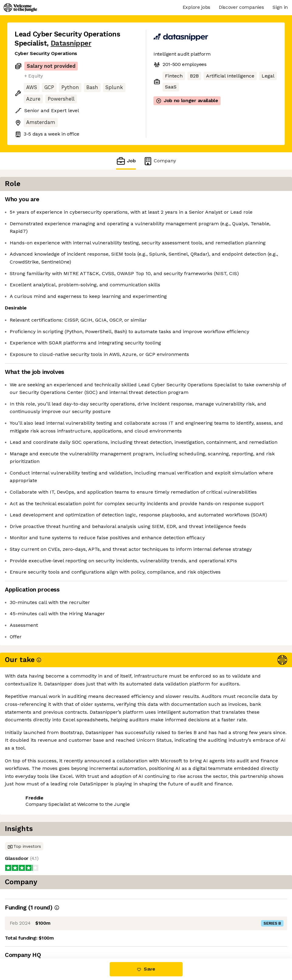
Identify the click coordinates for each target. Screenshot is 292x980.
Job (126, 161)
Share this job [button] (31, 933)
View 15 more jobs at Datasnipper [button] (96, 933)
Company (160, 161)
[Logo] (20, 8)
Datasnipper (71, 43)
